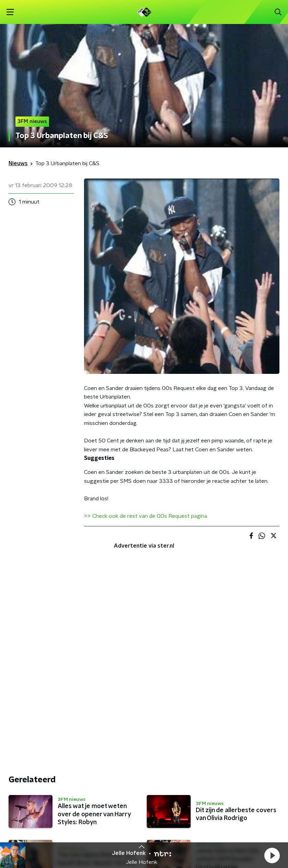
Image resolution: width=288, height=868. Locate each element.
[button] (272, 855)
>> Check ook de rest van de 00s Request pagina (146, 516)
